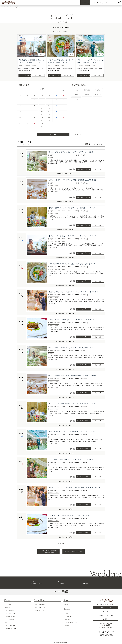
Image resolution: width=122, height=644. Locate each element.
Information (111, 3)
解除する (78, 134)
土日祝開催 (87, 90)
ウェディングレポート (11, 629)
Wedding (85, 3)
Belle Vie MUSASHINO (7, 7)
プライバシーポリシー (71, 622)
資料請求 (85, 582)
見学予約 (61, 582)
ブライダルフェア (36, 582)
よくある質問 (68, 616)
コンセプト (8, 604)
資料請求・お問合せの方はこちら (74, 551)
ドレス (7, 622)
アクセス (67, 613)
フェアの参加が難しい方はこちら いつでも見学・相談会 (49, 552)
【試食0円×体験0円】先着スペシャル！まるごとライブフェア (31, 61)
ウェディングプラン (11, 616)
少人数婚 (76, 95)
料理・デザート (9, 619)
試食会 (76, 99)
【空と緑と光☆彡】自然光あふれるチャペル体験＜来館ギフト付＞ (74, 292)
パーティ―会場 (9, 610)
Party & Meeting (97, 3)
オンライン (98, 95)
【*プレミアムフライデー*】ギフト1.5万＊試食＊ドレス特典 (72, 208)
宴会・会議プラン (40, 607)
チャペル (7, 607)
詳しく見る (38, 75)
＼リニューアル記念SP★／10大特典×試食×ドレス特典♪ (71, 459)
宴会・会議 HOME (40, 604)
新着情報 (67, 604)
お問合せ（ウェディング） (106, 615)
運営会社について (70, 625)
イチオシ (76, 90)
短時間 (87, 95)
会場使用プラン (39, 610)
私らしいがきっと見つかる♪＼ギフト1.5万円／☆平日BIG (71, 152)
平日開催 (98, 90)
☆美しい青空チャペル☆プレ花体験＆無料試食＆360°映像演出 (72, 180)
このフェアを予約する (25, 75)
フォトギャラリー (10, 626)
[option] (32, 46)
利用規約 (67, 619)
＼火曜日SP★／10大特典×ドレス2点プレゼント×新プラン (71, 320)
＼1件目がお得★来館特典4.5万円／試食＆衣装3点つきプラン (60, 61)
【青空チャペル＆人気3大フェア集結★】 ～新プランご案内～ (90, 61)
